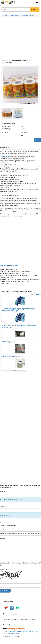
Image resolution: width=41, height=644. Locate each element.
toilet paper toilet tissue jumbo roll (12, 356)
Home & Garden (14, 15)
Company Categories (28, 620)
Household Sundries (28, 15)
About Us (13, 631)
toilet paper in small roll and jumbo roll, (14, 371)
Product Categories (11, 620)
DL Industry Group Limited (9, 265)
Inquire (38, 140)
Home (5, 15)
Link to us (6, 631)
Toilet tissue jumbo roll (9, 342)
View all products (36, 294)
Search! (35, 10)
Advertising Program (14, 633)
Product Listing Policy (24, 631)
